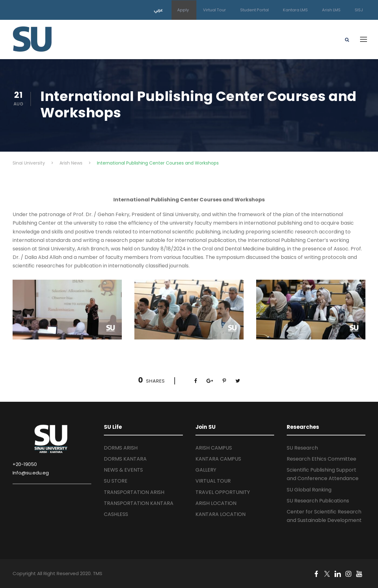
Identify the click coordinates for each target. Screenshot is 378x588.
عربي (158, 10)
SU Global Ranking (309, 490)
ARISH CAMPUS (214, 448)
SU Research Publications (318, 501)
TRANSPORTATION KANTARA (139, 503)
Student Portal (254, 10)
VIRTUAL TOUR (213, 481)
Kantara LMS (295, 10)
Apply (183, 10)
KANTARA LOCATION (220, 514)
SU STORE (116, 481)
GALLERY (206, 470)
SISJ (359, 10)
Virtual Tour (214, 10)
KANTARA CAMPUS (218, 459)
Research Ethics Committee (322, 459)
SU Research (302, 448)
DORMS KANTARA (125, 459)
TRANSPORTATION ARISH (134, 492)
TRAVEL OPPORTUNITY (223, 492)
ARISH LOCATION (216, 503)
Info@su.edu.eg (31, 473)
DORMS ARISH (121, 448)
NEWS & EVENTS (123, 470)
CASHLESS (116, 514)
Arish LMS (331, 10)
